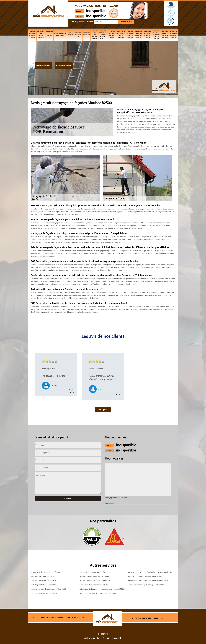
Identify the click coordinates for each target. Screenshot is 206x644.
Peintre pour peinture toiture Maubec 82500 (145, 576)
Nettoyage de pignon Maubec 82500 (44, 576)
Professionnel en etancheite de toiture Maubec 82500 (148, 581)
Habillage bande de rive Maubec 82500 (94, 576)
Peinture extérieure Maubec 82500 (44, 593)
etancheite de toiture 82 (78, 35)
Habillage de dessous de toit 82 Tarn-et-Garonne (103, 35)
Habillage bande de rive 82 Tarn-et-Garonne (95, 35)
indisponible (96, 11)
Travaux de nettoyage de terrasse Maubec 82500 (98, 593)
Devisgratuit (114, 13)
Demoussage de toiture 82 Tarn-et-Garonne (121, 35)
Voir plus (103, 409)
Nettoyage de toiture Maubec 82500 (44, 581)
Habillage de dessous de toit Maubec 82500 (96, 581)
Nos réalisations (43, 66)
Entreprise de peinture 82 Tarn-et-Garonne (174, 35)
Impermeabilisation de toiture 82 (60, 35)
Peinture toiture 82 (71, 35)
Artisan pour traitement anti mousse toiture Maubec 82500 (102, 589)
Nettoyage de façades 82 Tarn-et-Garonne (130, 35)
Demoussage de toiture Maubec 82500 (45, 572)
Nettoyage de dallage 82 (86, 35)
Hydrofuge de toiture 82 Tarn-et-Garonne (147, 35)
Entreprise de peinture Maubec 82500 (94, 572)
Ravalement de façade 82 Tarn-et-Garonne (112, 35)
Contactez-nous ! (64, 66)
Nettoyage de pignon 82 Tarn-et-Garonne (139, 35)
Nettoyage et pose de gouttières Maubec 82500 (48, 589)
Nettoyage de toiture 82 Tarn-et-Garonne (32, 35)
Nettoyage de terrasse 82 (49, 35)
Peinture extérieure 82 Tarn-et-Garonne (165, 35)
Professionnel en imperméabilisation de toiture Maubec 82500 (152, 572)
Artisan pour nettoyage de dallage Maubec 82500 (147, 585)
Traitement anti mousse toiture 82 (41, 35)
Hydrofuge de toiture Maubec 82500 (44, 585)
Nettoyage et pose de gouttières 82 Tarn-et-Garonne (156, 35)
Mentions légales (75, 618)
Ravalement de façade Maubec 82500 (93, 585)
